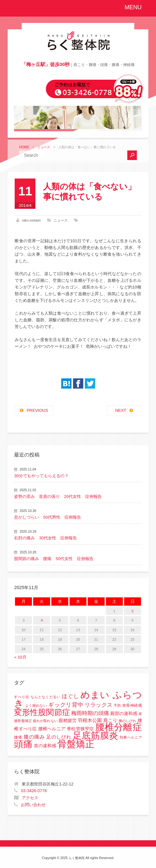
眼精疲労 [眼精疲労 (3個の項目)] (68, 721)
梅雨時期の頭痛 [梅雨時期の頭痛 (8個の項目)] (90, 713)
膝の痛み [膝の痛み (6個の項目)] (34, 737)
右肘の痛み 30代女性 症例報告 (45, 538)
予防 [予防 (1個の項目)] (117, 705)
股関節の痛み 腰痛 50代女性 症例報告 (54, 559)
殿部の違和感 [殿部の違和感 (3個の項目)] (124, 714)
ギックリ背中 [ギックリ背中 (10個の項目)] (66, 705)
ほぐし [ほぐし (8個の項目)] (70, 696)
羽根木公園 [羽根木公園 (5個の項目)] (90, 720)
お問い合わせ (33, 805)
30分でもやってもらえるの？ (41, 476)
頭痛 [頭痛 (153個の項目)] (23, 744)
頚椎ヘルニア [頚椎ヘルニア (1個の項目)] (131, 737)
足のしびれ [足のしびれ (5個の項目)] (59, 737)
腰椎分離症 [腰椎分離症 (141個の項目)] (119, 727)
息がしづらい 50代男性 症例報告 (47, 517)
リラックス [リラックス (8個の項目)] (98, 705)
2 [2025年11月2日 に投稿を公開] (132, 611)
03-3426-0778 (34, 791)
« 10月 (20, 657)
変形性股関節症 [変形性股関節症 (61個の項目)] (42, 712)
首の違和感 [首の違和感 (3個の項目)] (45, 746)
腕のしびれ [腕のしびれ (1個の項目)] (127, 721)
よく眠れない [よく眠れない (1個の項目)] (36, 705)
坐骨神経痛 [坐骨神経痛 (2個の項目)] (132, 705)
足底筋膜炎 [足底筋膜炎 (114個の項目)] (96, 736)
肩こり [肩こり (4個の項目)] (110, 720)
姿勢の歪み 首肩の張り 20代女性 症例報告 (58, 496)
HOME (24, 147)
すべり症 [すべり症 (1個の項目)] (22, 697)
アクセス (30, 798)
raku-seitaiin (31, 220)
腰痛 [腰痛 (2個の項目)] (18, 737)
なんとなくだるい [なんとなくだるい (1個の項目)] (46, 697)
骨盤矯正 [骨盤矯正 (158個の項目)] (76, 744)
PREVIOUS (37, 410)
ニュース (44, 147)
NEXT (121, 410)
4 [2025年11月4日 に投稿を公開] (42, 620)
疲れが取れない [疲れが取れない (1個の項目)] (45, 721)
